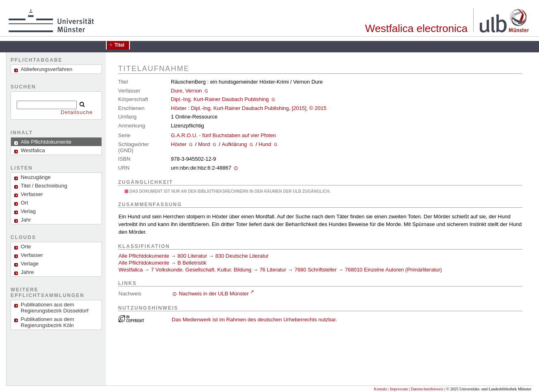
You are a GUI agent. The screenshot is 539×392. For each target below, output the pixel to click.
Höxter (179, 108)
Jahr (26, 220)
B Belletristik (192, 263)
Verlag (28, 211)
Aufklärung (234, 144)
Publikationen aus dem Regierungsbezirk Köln (47, 322)
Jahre (27, 272)
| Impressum (398, 389)
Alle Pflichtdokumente (145, 256)
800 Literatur (192, 256)
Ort (24, 203)
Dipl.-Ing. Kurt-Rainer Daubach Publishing (220, 99)
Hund (265, 144)
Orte (26, 247)
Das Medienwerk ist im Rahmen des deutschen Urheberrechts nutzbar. (254, 320)
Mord (204, 144)
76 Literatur (273, 270)
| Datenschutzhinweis (426, 389)
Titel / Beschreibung (44, 186)
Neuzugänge (36, 177)
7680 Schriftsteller (315, 270)
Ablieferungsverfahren (46, 69)
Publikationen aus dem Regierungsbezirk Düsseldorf (55, 308)
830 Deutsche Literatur (242, 256)
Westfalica (131, 270)
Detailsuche (77, 112)
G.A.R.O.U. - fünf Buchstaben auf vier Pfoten (223, 135)
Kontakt (380, 389)
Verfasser (32, 194)
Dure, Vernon (186, 91)
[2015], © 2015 (309, 108)
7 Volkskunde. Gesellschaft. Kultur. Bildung (201, 270)
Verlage (30, 264)
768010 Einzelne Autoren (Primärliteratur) (393, 270)
